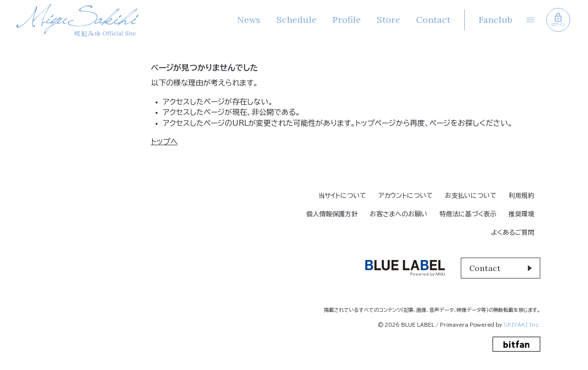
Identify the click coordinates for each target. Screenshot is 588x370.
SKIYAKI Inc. (522, 325)
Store (388, 20)
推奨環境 (521, 214)
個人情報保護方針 (332, 214)
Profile (347, 20)
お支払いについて (471, 196)
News (249, 20)
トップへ (165, 141)
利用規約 (521, 196)
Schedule (296, 20)
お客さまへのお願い (399, 214)
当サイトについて (342, 196)
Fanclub (496, 20)
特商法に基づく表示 (468, 214)
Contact (433, 20)
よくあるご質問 (513, 232)
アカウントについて (406, 196)
